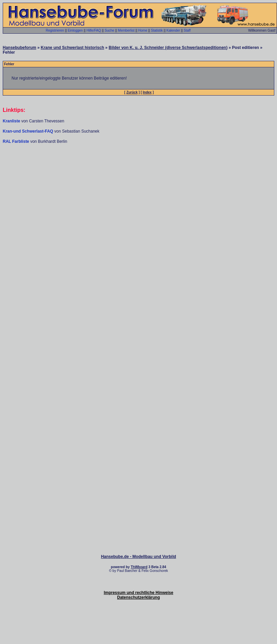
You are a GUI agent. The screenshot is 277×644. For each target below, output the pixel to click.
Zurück (132, 92)
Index (147, 92)
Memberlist (126, 30)
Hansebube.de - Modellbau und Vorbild (138, 557)
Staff (187, 30)
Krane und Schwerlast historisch (72, 48)
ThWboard (139, 567)
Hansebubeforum (20, 48)
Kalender (173, 30)
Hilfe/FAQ (94, 30)
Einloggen (75, 30)
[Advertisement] (137, 213)
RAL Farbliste (16, 141)
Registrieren (55, 30)
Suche (109, 30)
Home (143, 30)
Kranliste (11, 121)
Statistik (157, 30)
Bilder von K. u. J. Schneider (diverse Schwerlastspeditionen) (168, 48)
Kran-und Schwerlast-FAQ (29, 131)
